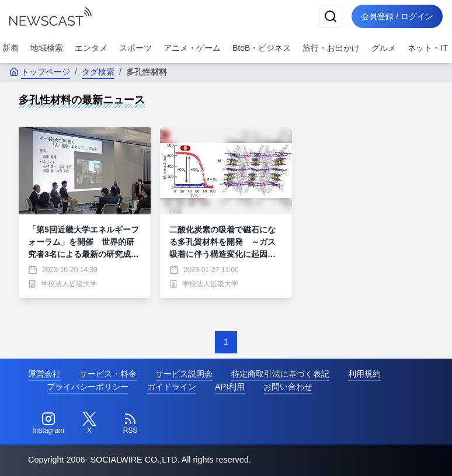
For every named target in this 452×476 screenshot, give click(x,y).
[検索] (331, 16)
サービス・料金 (108, 374)
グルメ (384, 48)
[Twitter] (89, 423)
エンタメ (91, 48)
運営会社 (44, 374)
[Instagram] (48, 423)
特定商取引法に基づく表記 (280, 374)
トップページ (40, 72)
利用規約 (364, 374)
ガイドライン (172, 387)
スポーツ (135, 48)
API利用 (230, 387)
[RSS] (130, 423)
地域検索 (47, 48)
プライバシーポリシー (88, 387)
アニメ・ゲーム (192, 48)
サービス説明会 (184, 374)
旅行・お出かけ (331, 48)
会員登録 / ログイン (397, 16)
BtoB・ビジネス (262, 48)
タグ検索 (98, 72)
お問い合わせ (288, 387)
